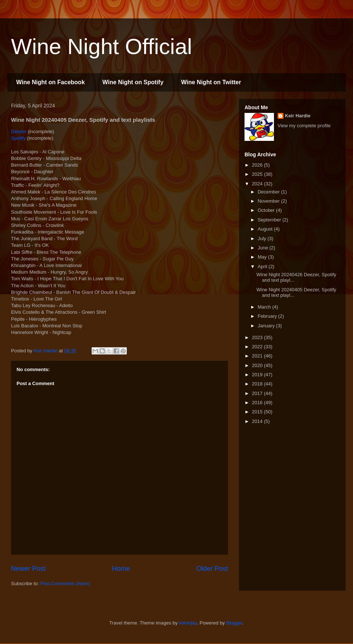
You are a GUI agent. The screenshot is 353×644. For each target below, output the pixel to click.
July (263, 239)
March (265, 307)
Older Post (212, 569)
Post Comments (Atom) (65, 583)
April (263, 266)
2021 (258, 356)
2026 (258, 165)
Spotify (18, 138)
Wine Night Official (101, 47)
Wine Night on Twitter (211, 82)
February (268, 316)
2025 (258, 174)
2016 (258, 403)
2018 (258, 384)
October (267, 210)
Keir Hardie (298, 116)
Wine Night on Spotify (133, 82)
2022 (258, 347)
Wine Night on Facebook (51, 82)
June (264, 248)
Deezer (19, 131)
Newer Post (28, 569)
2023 (258, 337)
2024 (258, 184)
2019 (258, 375)
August (266, 229)
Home (121, 569)
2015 (258, 412)
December (270, 192)
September (270, 220)
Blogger (234, 623)
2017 (258, 393)
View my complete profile (304, 126)
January (267, 326)
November (270, 201)
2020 (258, 365)
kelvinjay (188, 623)
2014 (258, 421)
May (263, 257)
